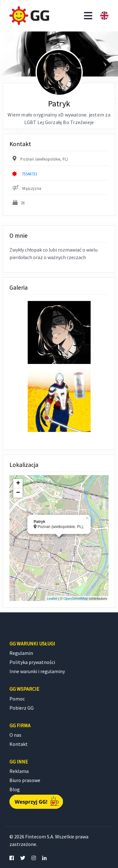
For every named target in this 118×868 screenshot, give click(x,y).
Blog (15, 789)
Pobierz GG (22, 708)
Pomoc (17, 699)
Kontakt (19, 744)
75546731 (29, 174)
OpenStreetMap (76, 599)
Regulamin (21, 653)
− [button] (18, 493)
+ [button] (18, 484)
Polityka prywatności (32, 662)
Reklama (19, 771)
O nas (15, 735)
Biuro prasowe (25, 780)
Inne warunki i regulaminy (37, 671)
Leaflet (52, 599)
